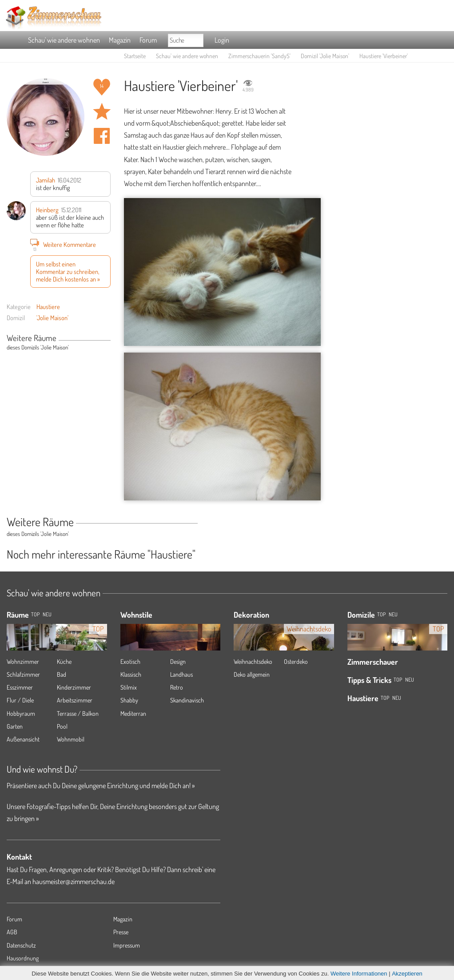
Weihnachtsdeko (253, 661)
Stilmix (129, 687)
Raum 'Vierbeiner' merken (102, 111)
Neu (393, 614)
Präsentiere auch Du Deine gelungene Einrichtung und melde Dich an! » (101, 786)
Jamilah (46, 180)
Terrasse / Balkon (78, 713)
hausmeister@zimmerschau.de (74, 881)
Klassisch (131, 674)
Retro (177, 687)
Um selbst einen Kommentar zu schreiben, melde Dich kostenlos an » (68, 272)
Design (178, 661)
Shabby (129, 700)
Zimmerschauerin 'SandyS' (259, 56)
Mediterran (133, 713)
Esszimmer (20, 687)
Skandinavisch (187, 700)
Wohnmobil (71, 739)
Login (222, 40)
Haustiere (48, 306)
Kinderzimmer (74, 687)
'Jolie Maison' (52, 317)
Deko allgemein (252, 674)
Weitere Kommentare (63, 244)
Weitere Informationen (359, 974)
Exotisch (130, 661)
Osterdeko (296, 661)
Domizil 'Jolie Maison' (325, 56)
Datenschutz (21, 945)
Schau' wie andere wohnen (64, 40)
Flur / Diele (20, 700)
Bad (62, 674)
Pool (62, 726)
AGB (12, 932)
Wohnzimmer (23, 661)
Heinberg (47, 210)
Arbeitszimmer (75, 700)
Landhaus (181, 674)
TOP (35, 614)
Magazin (120, 40)
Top (381, 614)
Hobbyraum (21, 713)
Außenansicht (23, 739)
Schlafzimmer (23, 674)
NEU (47, 614)
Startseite (135, 56)
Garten (15, 726)
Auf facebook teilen (102, 136)
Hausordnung (23, 958)
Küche (64, 661)
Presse (121, 932)
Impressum (127, 945)
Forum (148, 40)
